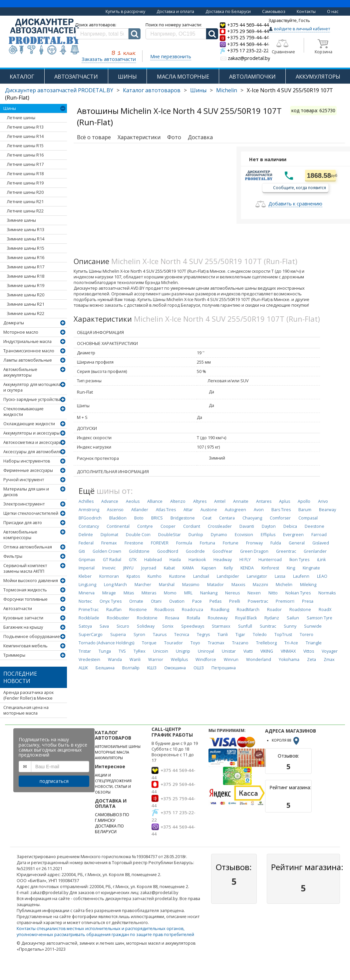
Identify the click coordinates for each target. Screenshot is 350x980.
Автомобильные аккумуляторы (20, 372)
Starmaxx (221, 626)
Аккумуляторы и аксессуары (31, 433)
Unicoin (161, 651)
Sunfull (245, 626)
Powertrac (258, 601)
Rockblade (89, 618)
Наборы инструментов (27, 461)
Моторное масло (21, 332)
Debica (290, 526)
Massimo (191, 585)
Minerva (87, 593)
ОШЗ (199, 668)
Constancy (89, 526)
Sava (104, 626)
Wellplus (179, 659)
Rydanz (272, 618)
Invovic (109, 568)
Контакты (306, 11)
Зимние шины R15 (25, 248)
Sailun (293, 618)
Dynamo (219, 535)
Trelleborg (266, 643)
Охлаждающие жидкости (29, 424)
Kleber (85, 576)
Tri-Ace (291, 643)
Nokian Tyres (298, 593)
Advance (110, 501)
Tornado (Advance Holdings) (106, 643)
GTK (133, 560)
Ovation (177, 601)
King (291, 568)
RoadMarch (248, 610)
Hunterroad (270, 560)
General (297, 543)
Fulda (276, 543)
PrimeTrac (89, 610)
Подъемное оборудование (32, 637)
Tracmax (216, 643)
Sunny (290, 626)
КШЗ (152, 668)
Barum (305, 510)
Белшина (105, 668)
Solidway (146, 626)
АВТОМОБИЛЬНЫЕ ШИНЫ (118, 747)
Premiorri (285, 601)
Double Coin (138, 535)
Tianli (223, 635)
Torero (307, 635)
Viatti (248, 651)
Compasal (308, 518)
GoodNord (168, 551)
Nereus (232, 593)
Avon (259, 510)
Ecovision (244, 535)
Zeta (312, 659)
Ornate (136, 601)
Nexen (254, 593)
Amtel (220, 501)
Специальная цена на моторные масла (26, 710)
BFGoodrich (90, 518)
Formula (184, 543)
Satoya (85, 626)
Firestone (134, 543)
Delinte (86, 535)
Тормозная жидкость (25, 590)
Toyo (195, 643)
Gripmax (87, 560)
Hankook (197, 560)
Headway (223, 560)
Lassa (280, 576)
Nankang (209, 593)
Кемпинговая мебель (25, 646)
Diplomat (109, 535)
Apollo (304, 501)
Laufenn (301, 576)
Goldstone (139, 551)
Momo (170, 593)
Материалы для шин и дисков (26, 492)
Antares (264, 501)
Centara (227, 518)
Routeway (218, 618)
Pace (197, 601)
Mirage (109, 593)
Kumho (155, 576)
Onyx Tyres (111, 601)
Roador (274, 610)
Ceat (207, 518)
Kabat (169, 568)
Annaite (241, 501)
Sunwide (313, 626)
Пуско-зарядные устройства (32, 399)
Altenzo (178, 501)
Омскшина (175, 668)
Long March (115, 585)
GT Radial (112, 560)
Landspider (228, 576)
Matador (215, 585)
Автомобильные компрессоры (20, 535)
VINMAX (288, 651)
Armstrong (89, 510)
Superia (118, 635)
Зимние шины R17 (25, 267)
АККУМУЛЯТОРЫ (318, 76)
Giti (82, 551)
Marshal (167, 585)
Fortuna (207, 543)
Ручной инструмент (24, 480)
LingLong (87, 585)
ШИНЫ (127, 76)
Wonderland (259, 659)
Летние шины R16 (25, 155)
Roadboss (164, 610)
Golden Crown (107, 551)
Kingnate (311, 568)
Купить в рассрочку (125, 11)
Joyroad (149, 568)
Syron (139, 635)
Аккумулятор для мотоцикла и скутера (32, 387)
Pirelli (235, 601)
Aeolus (133, 501)
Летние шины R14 (25, 136)
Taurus (160, 635)
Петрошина (224, 668)
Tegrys (203, 635)
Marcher (143, 585)
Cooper (168, 526)
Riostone (138, 610)
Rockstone (147, 618)
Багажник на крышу (23, 627)
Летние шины (21, 118)
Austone (209, 510)
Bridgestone (183, 518)
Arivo (323, 501)
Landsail (201, 576)
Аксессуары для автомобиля (32, 452)
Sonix (168, 626)
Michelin (227, 90)
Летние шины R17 (25, 164)
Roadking (220, 610)
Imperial (87, 568)
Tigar (240, 635)
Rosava (172, 618)
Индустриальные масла (27, 341)
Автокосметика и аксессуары (33, 442)
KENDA (247, 568)
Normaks (327, 593)
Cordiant (192, 526)
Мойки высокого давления (31, 581)
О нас (333, 11)
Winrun (231, 659)
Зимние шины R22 (25, 314)
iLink (321, 560)
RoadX (325, 610)
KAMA (188, 568)
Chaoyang (252, 518)
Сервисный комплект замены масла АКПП (25, 568)
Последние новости (20, 677)
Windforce (206, 659)
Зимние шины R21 (25, 304)
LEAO (322, 576)
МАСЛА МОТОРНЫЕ (183, 76)
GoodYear (222, 551)
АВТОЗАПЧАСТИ (76, 76)
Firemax (109, 543)
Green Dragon (254, 551)
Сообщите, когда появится (300, 187)
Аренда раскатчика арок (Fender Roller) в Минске (28, 695)
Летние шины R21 (25, 202)
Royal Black (246, 618)
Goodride (195, 551)
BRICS (157, 518)
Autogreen (235, 510)
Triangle (314, 643)
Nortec (85, 601)
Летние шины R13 (25, 127)
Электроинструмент (24, 504)
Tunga (105, 651)
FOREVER (160, 543)
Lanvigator (257, 576)
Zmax (329, 659)
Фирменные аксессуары (28, 470)
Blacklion (118, 518)
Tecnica (182, 635)
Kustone (177, 576)
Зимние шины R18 (25, 276)
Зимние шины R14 (25, 239)
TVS (122, 651)
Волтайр (131, 668)
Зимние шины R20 (25, 295)
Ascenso (115, 510)
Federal (86, 543)
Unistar (229, 651)
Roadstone (300, 610)
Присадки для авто (23, 523)
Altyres (200, 501)
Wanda (115, 659)
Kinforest (270, 568)
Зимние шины (21, 220)
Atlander (140, 510)
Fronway (254, 543)
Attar (188, 510)
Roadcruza (192, 610)
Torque (149, 643)
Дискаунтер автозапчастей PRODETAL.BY (59, 90)
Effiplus (268, 535)
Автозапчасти (18, 609)
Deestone (315, 526)
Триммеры (14, 655)
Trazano (240, 643)
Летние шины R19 (25, 183)
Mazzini (260, 585)
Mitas (129, 593)
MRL (188, 593)
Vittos (309, 651)
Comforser (280, 518)
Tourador (174, 643)
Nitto (273, 593)
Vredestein (89, 659)
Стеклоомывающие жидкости (23, 412)
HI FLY (245, 560)
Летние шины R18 (25, 174)
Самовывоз (274, 11)
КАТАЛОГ (22, 76)
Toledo (260, 635)
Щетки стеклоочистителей (31, 513)
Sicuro (123, 626)
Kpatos (133, 576)
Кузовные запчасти (23, 618)
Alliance (155, 501)
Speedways (193, 626)
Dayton (269, 526)
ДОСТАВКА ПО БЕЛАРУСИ (109, 829)
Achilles (86, 501)
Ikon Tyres (299, 560)
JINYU (128, 568)
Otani (156, 601)
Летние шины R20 (25, 192)
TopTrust (283, 635)
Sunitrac (268, 626)
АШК (83, 668)
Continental (118, 526)
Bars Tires (281, 510)
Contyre (145, 526)
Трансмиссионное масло (29, 351)
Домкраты (14, 323)
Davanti (247, 526)
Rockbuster (118, 618)
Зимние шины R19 (25, 286)
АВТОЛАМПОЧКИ (252, 76)
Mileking (308, 585)
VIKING (267, 651)
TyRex (140, 651)
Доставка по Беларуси (228, 11)
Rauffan (114, 610)
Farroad (319, 535)
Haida (175, 560)
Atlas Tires (166, 510)
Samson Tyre (320, 618)
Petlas (215, 601)
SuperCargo (91, 635)
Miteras (149, 593)
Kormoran (109, 576)
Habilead (153, 560)
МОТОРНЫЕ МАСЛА (112, 752)
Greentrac (286, 551)
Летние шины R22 (25, 211)
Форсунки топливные (25, 599)
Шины (198, 90)
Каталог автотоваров (152, 90)
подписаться (54, 781)
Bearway (328, 510)
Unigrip (183, 651)
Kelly (228, 568)
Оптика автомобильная (28, 547)
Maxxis (238, 585)
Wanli (135, 659)
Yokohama (289, 659)
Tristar (85, 651)
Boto (139, 518)
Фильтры (13, 556)
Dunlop (196, 535)
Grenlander (315, 551)
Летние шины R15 (25, 146)
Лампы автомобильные (28, 360)
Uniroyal (206, 651)
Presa (308, 601)
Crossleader (220, 526)
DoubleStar (170, 535)
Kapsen (209, 568)
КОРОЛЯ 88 (286, 740)
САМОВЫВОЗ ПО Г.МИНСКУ (112, 817)
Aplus (285, 501)
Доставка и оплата (175, 11)
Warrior (156, 659)
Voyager (330, 651)
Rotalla (193, 618)
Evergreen (293, 535)
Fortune (231, 543)
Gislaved (321, 543)
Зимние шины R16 (25, 258)
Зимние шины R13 (25, 230)
